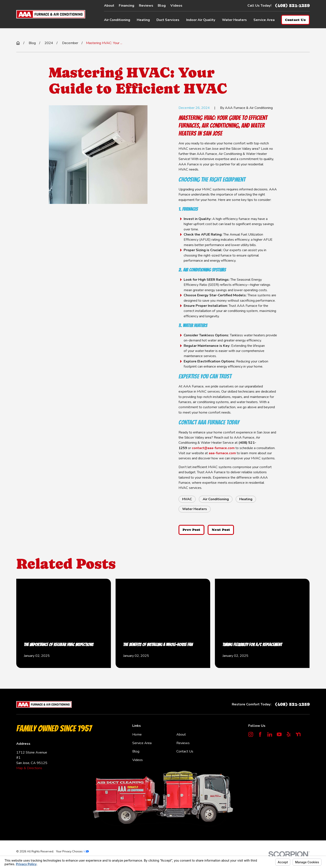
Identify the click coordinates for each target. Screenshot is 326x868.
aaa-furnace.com (222, 453)
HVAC (187, 499)
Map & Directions (29, 768)
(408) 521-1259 (292, 5)
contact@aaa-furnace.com (213, 448)
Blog (162, 6)
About (109, 6)
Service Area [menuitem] (264, 20)
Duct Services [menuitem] (168, 20)
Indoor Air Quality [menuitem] (201, 20)
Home (137, 734)
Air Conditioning (216, 499)
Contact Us (185, 751)
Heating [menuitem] (143, 20)
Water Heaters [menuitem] (234, 20)
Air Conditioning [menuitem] (117, 20)
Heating (246, 499)
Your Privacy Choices (72, 851)
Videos (176, 6)
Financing (127, 6)
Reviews (146, 6)
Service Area (142, 743)
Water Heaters (195, 509)
